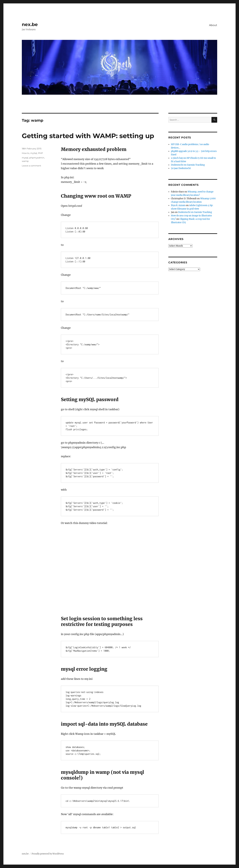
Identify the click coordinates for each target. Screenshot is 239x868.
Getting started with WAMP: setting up (88, 136)
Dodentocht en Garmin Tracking (188, 165)
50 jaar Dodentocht (181, 168)
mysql (25, 158)
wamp (25, 161)
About (213, 25)
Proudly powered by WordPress (48, 854)
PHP (40, 153)
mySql (34, 153)
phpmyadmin (37, 158)
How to (26, 153)
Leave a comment (31, 166)
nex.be (30, 24)
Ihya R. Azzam (178, 205)
